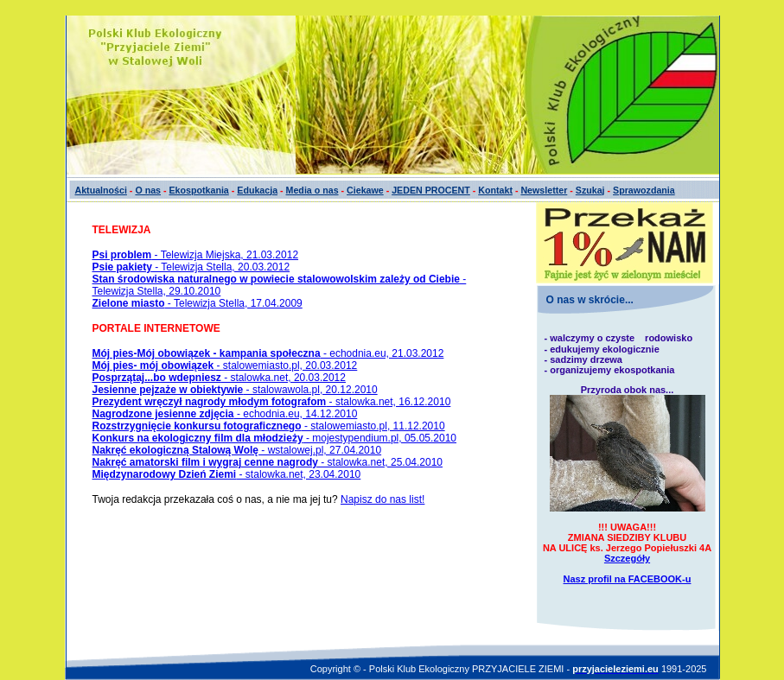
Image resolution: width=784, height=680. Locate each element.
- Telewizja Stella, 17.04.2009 (198, 303)
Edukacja (257, 190)
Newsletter (544, 190)
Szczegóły (627, 558)
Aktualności (101, 190)
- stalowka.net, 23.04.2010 (227, 474)
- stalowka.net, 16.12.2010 (272, 402)
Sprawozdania (644, 190)
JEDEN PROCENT (431, 190)
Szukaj (590, 190)
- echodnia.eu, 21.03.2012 (268, 353)
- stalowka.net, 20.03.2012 (219, 378)
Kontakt (495, 190)
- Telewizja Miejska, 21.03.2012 (196, 255)
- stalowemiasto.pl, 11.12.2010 (269, 426)
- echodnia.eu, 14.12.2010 (225, 414)
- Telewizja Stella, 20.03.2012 (191, 267)
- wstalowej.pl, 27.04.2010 (237, 450)
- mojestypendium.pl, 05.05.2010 (275, 438)
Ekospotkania (199, 190)
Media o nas (312, 190)
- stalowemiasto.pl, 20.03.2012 (225, 365)
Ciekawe (365, 190)
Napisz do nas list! (382, 499)
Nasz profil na (628, 579)
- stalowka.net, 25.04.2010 (268, 462)
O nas (148, 190)
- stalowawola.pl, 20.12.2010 (235, 390)
